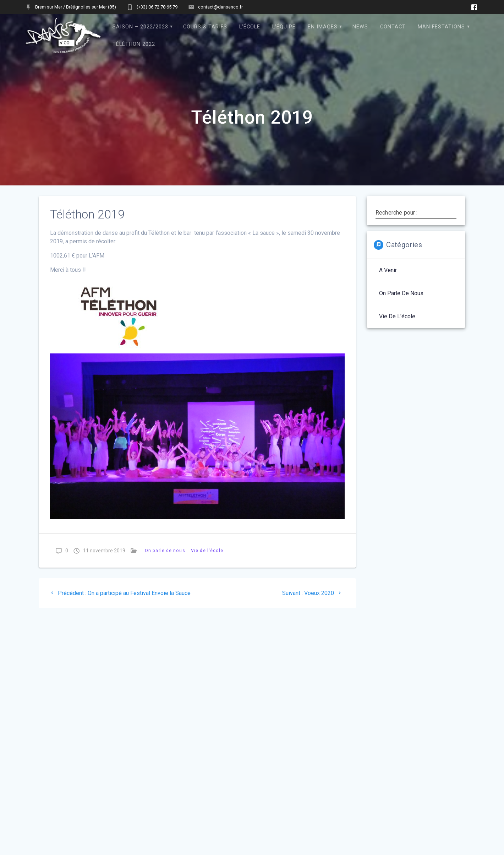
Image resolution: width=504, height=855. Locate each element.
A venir (388, 270)
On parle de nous (165, 550)
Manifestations (441, 27)
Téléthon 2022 (134, 44)
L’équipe (284, 27)
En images (323, 27)
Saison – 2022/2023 (140, 27)
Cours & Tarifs (205, 27)
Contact (393, 27)
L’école (250, 27)
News (360, 27)
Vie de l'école (207, 550)
